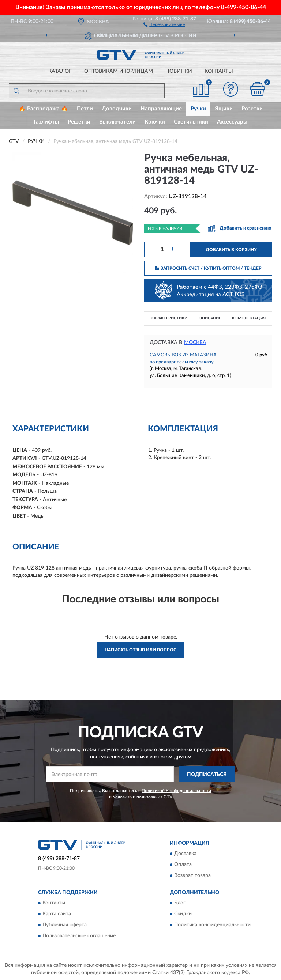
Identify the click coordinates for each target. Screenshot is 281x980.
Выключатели (117, 122)
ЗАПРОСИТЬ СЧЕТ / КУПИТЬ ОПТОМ (208, 268)
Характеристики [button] (169, 318)
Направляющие (161, 109)
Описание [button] (210, 318)
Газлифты (46, 122)
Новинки (179, 71)
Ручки (198, 109)
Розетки (252, 109)
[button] (164, 24)
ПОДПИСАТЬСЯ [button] (207, 775)
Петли (85, 109)
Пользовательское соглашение (79, 936)
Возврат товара (192, 875)
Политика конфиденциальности (212, 925)
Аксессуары (232, 122)
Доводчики (117, 109)
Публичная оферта (65, 925)
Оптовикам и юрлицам (119, 71)
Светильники (191, 122)
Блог (180, 903)
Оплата (183, 864)
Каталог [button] (60, 71)
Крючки (155, 122)
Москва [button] (195, 343)
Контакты (219, 71)
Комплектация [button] (249, 318)
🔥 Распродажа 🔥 (43, 109)
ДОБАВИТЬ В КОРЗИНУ (231, 250)
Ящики (224, 109)
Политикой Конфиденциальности (176, 791)
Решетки (79, 122)
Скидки (183, 914)
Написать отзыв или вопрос (140, 650)
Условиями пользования (138, 797)
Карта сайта (57, 914)
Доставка (185, 854)
